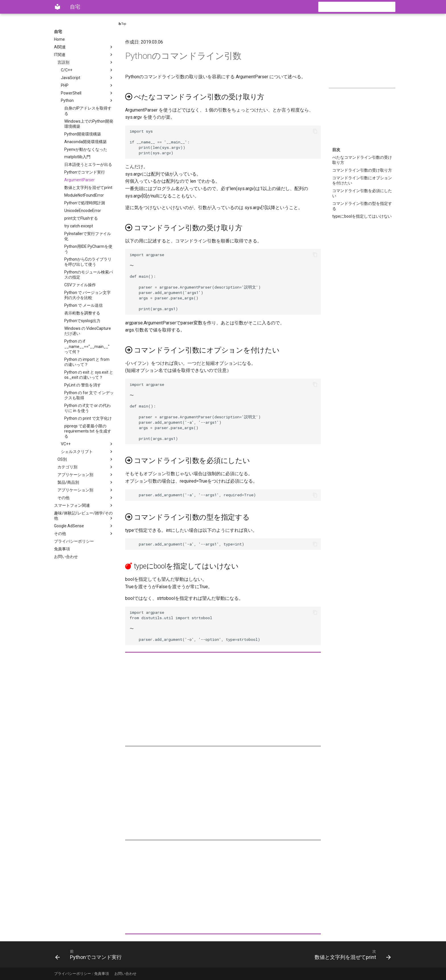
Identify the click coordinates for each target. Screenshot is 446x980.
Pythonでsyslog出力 (82, 321)
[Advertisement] (362, 57)
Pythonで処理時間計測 (85, 203)
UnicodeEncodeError (83, 211)
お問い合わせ (66, 557)
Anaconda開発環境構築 (85, 142)
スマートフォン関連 (84, 505)
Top (122, 24)
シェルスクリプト (87, 452)
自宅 (58, 32)
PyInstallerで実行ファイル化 (88, 236)
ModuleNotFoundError (84, 195)
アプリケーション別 (86, 475)
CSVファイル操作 (80, 285)
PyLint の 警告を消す (83, 385)
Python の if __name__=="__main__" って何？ (87, 346)
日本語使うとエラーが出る (88, 164)
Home (59, 39)
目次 (336, 150)
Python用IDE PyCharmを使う (88, 249)
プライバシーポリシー (74, 541)
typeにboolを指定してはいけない (362, 216)
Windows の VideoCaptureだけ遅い (88, 331)
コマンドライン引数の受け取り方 (362, 170)
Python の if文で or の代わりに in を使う (87, 408)
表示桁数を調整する (82, 313)
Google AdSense (84, 526)
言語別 (86, 62)
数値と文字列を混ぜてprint (88, 188)
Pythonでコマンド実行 (85, 172)
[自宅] (57, 7)
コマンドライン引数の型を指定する (362, 206)
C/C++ (87, 70)
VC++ (87, 444)
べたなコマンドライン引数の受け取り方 (362, 160)
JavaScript (87, 78)
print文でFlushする (81, 218)
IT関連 (84, 55)
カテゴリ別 (86, 467)
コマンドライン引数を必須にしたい (362, 193)
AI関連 (84, 47)
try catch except (79, 226)
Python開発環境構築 (83, 134)
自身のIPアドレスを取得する (88, 111)
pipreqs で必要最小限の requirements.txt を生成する (88, 431)
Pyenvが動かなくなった (86, 149)
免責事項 (62, 549)
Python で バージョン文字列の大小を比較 (87, 295)
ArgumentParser (80, 180)
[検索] (362, 7)
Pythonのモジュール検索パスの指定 (89, 275)
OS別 (86, 459)
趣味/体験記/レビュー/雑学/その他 (84, 516)
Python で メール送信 (83, 305)
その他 (86, 498)
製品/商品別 (86, 482)
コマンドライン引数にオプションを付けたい (362, 180)
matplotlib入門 (77, 157)
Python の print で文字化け (88, 418)
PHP (87, 85)
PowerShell (87, 93)
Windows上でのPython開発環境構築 (89, 124)
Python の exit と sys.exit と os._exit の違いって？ (89, 375)
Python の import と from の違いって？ (87, 362)
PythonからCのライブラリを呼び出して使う (88, 262)
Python (87, 100)
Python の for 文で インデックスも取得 (89, 395)
